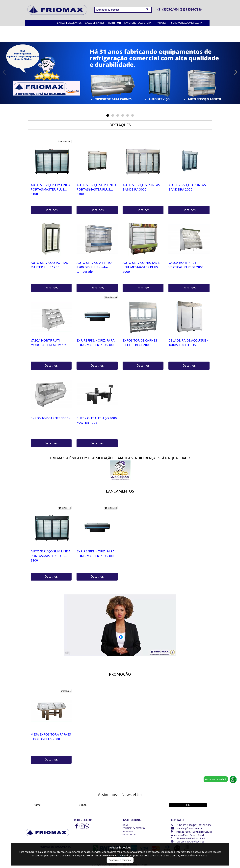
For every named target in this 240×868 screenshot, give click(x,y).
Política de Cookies (120, 848)
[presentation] (143, 804)
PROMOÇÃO (120, 674)
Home (126, 825)
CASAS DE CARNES (95, 23)
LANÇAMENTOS (120, 491)
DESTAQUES (120, 125)
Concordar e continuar (120, 860)
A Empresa (128, 831)
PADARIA (161, 23)
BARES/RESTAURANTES (69, 23)
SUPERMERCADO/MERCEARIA (187, 23)
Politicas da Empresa (134, 828)
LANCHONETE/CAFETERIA (138, 23)
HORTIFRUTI (114, 23)
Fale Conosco (130, 834)
